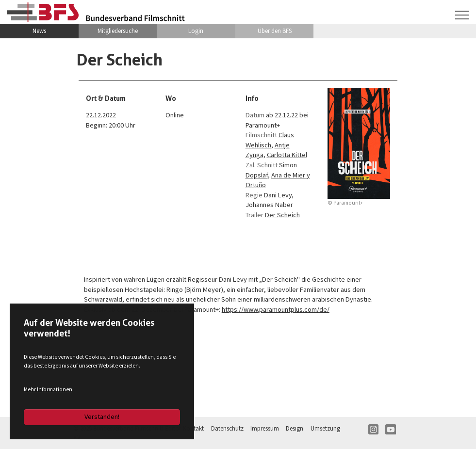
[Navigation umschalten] (462, 15)
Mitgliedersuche (118, 31)
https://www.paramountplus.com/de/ (276, 309)
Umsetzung (325, 428)
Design (295, 428)
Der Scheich (282, 215)
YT (391, 430)
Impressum (265, 428)
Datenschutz (227, 428)
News (39, 31)
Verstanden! (102, 417)
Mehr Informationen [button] (48, 389)
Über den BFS (275, 31)
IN (374, 430)
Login (196, 31)
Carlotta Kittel (287, 155)
